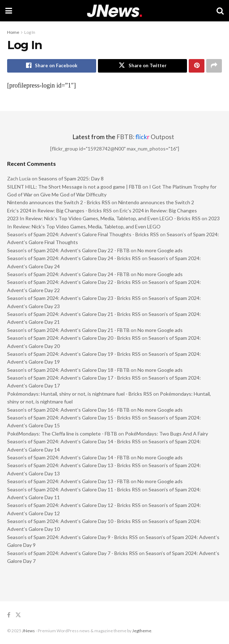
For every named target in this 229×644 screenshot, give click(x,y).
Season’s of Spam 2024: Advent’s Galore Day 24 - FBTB (68, 274)
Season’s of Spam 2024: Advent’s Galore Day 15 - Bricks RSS (74, 418)
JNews (28, 631)
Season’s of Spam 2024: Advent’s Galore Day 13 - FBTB (68, 481)
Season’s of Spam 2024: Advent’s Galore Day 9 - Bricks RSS (72, 537)
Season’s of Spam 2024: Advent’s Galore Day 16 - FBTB (68, 410)
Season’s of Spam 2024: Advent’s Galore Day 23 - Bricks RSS (74, 298)
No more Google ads (160, 250)
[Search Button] (220, 11)
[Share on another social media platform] (214, 66)
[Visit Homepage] (114, 11)
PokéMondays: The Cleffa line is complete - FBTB (62, 434)
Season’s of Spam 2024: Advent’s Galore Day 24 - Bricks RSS (74, 258)
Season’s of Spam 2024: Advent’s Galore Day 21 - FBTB (68, 330)
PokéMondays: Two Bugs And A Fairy (166, 434)
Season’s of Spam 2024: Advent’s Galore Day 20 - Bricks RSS (74, 338)
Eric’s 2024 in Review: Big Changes (158, 210)
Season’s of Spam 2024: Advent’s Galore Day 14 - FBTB (68, 457)
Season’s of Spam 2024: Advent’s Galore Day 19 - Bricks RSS (74, 354)
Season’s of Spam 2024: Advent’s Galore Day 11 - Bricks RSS (74, 489)
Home (13, 32)
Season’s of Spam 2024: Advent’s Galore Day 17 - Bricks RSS (74, 378)
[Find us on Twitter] (18, 615)
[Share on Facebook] (52, 66)
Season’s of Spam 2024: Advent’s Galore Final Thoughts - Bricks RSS (83, 234)
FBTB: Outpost (145, 137)
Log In (30, 32)
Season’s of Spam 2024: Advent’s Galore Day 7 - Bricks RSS (72, 553)
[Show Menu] (9, 11)
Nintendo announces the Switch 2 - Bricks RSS (59, 203)
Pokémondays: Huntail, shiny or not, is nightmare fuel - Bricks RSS (80, 394)
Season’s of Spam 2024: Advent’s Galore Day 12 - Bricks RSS (74, 505)
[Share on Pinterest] (197, 66)
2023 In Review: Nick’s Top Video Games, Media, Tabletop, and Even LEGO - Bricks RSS (104, 218)
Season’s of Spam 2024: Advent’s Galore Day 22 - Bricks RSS (74, 282)
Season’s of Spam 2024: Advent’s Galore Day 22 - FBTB (68, 250)
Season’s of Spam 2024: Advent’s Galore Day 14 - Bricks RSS (74, 441)
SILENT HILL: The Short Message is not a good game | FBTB (74, 187)
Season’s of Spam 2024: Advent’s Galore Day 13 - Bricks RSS (74, 465)
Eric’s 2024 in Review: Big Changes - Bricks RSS (59, 210)
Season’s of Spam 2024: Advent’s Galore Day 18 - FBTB (68, 370)
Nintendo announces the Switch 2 (156, 203)
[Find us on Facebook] (9, 615)
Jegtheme (142, 631)
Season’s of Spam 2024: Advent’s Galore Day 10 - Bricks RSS (74, 521)
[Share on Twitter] (142, 66)
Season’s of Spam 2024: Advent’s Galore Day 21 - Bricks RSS (74, 314)
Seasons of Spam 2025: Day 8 (71, 178)
